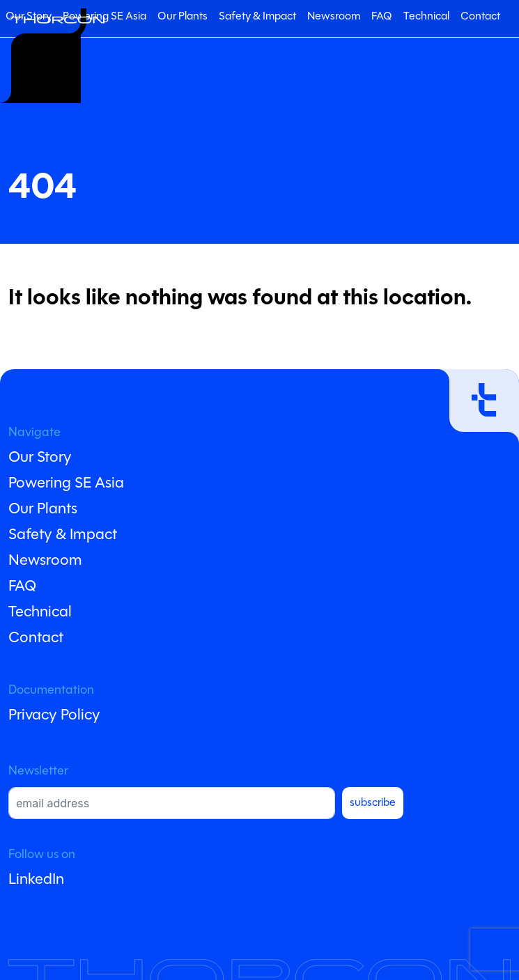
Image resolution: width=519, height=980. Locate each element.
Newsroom (334, 17)
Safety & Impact (257, 17)
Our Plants (183, 17)
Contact (480, 17)
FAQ (382, 17)
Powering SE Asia (104, 17)
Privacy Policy (54, 716)
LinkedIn (36, 880)
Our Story (40, 458)
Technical (426, 17)
